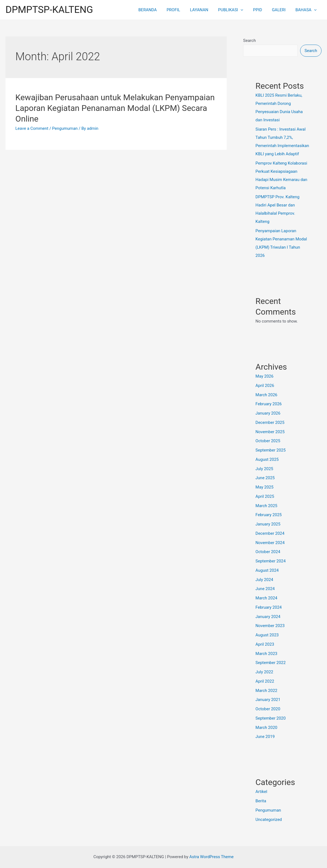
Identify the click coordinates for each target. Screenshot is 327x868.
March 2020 (266, 728)
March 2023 (266, 654)
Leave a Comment (32, 128)
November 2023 (270, 626)
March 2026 (266, 395)
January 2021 (268, 700)
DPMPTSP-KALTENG (49, 10)
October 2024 (268, 552)
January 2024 (268, 617)
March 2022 (266, 691)
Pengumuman (65, 128)
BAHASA (307, 10)
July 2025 (264, 469)
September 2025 (271, 450)
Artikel (261, 792)
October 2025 (268, 441)
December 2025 (270, 422)
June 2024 (265, 589)
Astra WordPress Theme (212, 857)
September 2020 (271, 718)
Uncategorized (269, 820)
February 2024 (269, 607)
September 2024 (271, 561)
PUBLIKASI (236, 10)
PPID (262, 10)
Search (249, 41)
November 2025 (270, 432)
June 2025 (265, 478)
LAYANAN (206, 10)
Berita (261, 801)
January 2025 (268, 524)
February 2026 (269, 404)
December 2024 (270, 533)
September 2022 (271, 663)
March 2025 (266, 506)
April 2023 (265, 644)
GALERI (281, 10)
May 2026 (265, 376)
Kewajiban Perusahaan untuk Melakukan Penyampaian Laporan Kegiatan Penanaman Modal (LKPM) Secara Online (115, 108)
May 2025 (265, 487)
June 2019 (265, 737)
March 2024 (266, 598)
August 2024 (267, 570)
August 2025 (267, 459)
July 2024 (264, 580)
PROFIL (182, 10)
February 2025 (269, 515)
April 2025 (265, 496)
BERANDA (158, 10)
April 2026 (265, 386)
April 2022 (265, 681)
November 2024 (270, 543)
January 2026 (268, 413)
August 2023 (267, 635)
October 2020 (268, 709)
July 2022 (264, 672)
